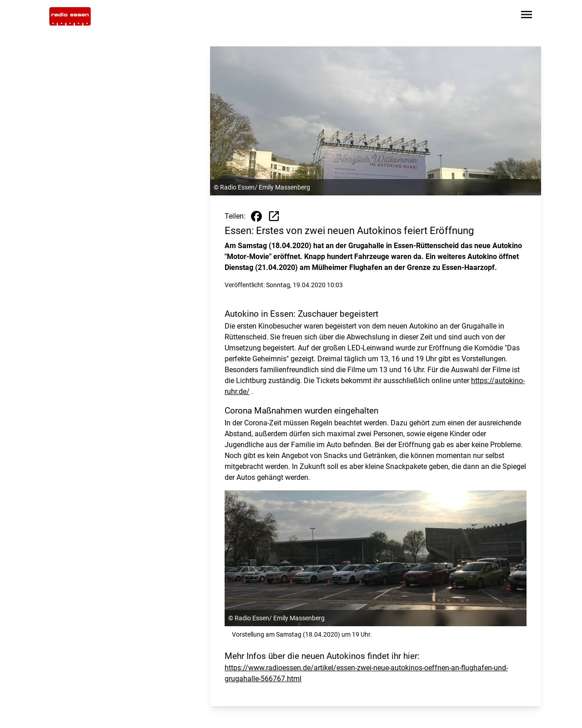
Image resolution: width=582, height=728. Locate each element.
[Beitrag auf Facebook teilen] (256, 216)
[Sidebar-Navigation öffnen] (527, 16)
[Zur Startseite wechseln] (70, 16)
